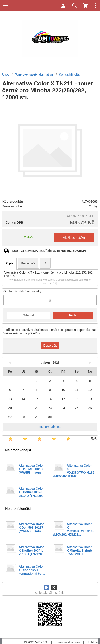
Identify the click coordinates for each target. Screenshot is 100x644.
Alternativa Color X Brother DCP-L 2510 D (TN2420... (32, 492)
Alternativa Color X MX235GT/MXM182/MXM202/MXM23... (74, 471)
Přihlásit (93, 642)
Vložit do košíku (74, 238)
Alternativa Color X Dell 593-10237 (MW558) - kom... (31, 469)
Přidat (73, 315)
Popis (9, 263)
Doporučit (50, 345)
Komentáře (28, 263)
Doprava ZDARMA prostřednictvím (49, 251)
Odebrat (28, 315)
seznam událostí (50, 427)
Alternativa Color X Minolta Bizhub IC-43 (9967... (79, 551)
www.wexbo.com (68, 642)
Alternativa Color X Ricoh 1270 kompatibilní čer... (32, 570)
